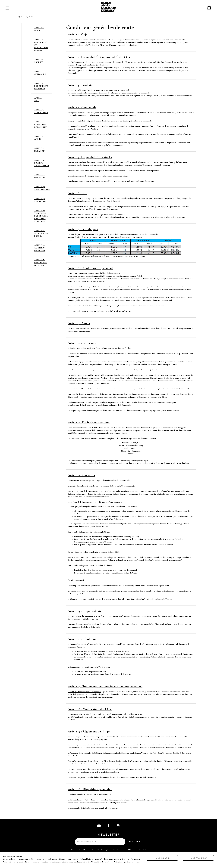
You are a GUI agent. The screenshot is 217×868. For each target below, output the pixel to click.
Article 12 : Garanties (81, 475)
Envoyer (134, 842)
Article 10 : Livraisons (82, 343)
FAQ (72, 850)
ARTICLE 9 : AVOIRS (39, 138)
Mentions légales (103, 850)
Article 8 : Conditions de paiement (90, 268)
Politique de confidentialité (137, 850)
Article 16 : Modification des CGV (90, 709)
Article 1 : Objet (78, 34)
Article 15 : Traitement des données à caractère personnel (105, 686)
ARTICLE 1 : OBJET (39, 29)
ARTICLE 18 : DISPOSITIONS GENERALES (41, 262)
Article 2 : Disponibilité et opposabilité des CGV (99, 57)
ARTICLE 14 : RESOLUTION (40, 200)
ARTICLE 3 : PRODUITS (39, 61)
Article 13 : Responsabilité (85, 611)
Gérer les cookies (119, 850)
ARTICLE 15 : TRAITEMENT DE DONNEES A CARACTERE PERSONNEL (41, 216)
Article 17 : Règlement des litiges (89, 732)
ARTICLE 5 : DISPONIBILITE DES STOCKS (41, 86)
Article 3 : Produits (80, 85)
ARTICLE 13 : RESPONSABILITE (42, 188)
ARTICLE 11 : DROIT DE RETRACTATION (42, 163)
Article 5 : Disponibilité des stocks (90, 157)
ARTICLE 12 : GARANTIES (40, 176)
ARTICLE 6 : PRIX (39, 99)
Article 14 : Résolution (82, 639)
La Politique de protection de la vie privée (84, 692)
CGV (78, 850)
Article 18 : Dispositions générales (90, 789)
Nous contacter (89, 850)
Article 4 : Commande (82, 107)
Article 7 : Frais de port (83, 229)
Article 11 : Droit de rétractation (89, 422)
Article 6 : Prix (77, 193)
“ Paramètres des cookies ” (102, 862)
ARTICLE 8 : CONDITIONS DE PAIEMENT (41, 124)
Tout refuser (162, 858)
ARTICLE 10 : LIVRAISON (40, 150)
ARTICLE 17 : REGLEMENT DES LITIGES (40, 248)
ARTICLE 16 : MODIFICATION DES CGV (41, 233)
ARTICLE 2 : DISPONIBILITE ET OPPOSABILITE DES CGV (41, 45)
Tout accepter (198, 858)
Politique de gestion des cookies (127, 862)
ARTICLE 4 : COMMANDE (40, 73)
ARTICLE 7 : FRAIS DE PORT (41, 111)
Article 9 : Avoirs (79, 323)
